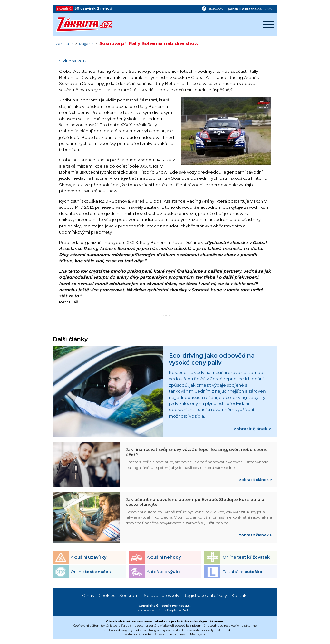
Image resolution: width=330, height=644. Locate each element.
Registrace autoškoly (205, 596)
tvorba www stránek (151, 610)
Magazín (86, 44)
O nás (88, 596)
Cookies (107, 596)
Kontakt (240, 596)
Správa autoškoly (161, 596)
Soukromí (129, 596)
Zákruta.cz (64, 44)
